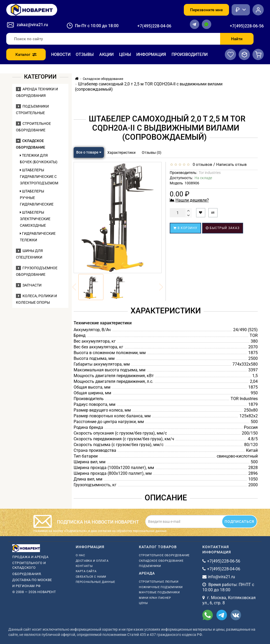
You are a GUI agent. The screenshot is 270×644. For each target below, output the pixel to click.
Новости (61, 54)
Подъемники (150, 566)
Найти (237, 39)
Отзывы (85, 54)
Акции (106, 54)
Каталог (26, 55)
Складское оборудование (161, 561)
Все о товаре (89, 152)
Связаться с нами (91, 577)
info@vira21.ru (221, 577)
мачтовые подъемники (159, 592)
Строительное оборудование (164, 555)
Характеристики (121, 153)
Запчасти (29, 285)
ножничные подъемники (161, 587)
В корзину (185, 228)
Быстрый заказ (223, 228)
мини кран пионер (155, 598)
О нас (80, 555)
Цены (125, 54)
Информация (151, 54)
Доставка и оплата (92, 561)
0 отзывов (201, 165)
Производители (190, 54)
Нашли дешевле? (192, 200)
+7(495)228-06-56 (247, 26)
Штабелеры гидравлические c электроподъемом (39, 177)
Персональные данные (95, 582)
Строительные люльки (159, 582)
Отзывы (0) (152, 153)
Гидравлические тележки (38, 237)
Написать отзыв (231, 165)
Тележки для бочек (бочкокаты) (39, 159)
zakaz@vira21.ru (32, 25)
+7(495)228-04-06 (154, 26)
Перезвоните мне (206, 10)
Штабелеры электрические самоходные (35, 219)
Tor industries (210, 173)
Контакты (84, 566)
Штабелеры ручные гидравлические (37, 198)
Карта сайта (86, 571)
